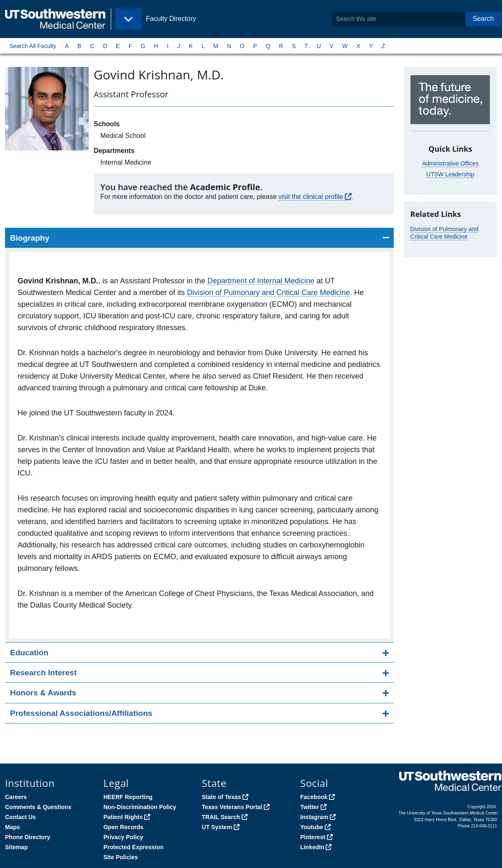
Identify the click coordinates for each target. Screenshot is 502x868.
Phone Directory (28, 837)
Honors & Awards (43, 693)
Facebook (314, 797)
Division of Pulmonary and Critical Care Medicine (268, 293)
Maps (13, 827)
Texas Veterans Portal (232, 807)
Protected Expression (133, 847)
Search (483, 19)
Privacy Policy (123, 837)
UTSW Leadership (450, 174)
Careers (16, 797)
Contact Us (20, 817)
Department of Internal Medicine (261, 281)
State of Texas (222, 797)
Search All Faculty (33, 46)
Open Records (123, 827)
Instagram (314, 817)
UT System (217, 827)
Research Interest (43, 673)
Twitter (310, 807)
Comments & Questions (38, 807)
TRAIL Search (221, 817)
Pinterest (313, 837)
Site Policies (120, 857)
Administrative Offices (450, 163)
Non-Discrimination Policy (140, 807)
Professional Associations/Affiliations (81, 713)
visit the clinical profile (311, 197)
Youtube (312, 827)
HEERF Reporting (128, 797)
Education (29, 653)
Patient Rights (123, 817)
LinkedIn (312, 847)
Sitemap (16, 847)
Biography (30, 238)
